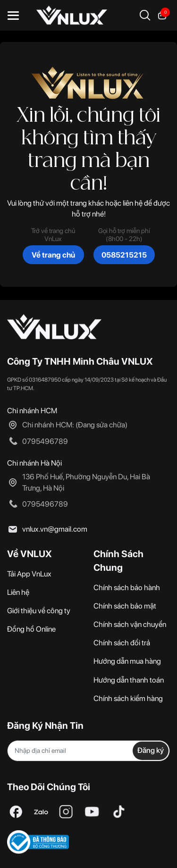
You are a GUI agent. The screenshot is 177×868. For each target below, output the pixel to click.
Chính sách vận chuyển (130, 624)
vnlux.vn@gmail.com (55, 529)
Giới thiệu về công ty (39, 611)
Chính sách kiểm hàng (128, 698)
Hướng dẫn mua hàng (127, 661)
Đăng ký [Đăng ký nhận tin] (151, 750)
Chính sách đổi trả (122, 643)
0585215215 (124, 255)
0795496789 (45, 441)
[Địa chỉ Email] (88, 751)
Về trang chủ (53, 255)
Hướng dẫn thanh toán (129, 680)
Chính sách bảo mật (125, 606)
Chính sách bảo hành (127, 588)
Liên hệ (18, 592)
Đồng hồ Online (31, 629)
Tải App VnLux (29, 574)
